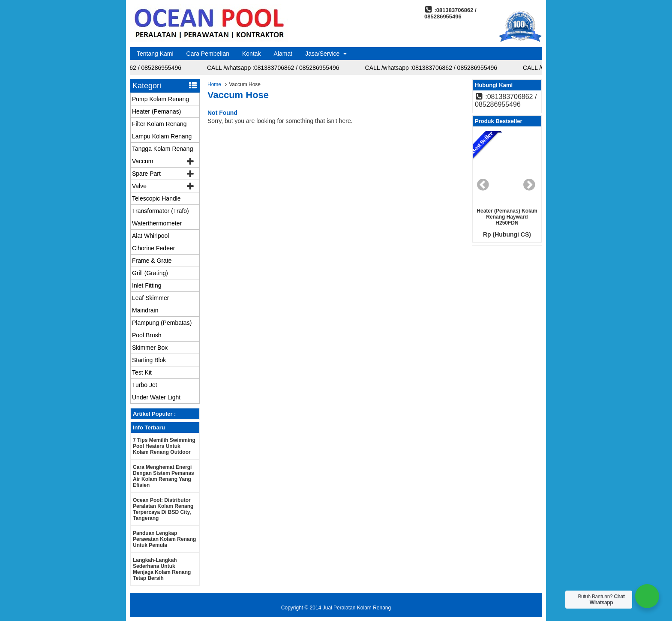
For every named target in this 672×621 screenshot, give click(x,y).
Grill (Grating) (150, 273)
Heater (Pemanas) (156, 111)
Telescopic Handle (156, 198)
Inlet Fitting (147, 285)
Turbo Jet (145, 385)
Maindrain (145, 310)
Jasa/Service (322, 54)
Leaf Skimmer (150, 298)
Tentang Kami (155, 54)
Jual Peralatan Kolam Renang (357, 608)
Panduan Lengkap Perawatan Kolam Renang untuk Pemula (164, 539)
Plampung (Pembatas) (162, 323)
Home (214, 84)
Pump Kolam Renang (160, 99)
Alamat (283, 54)
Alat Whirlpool (150, 236)
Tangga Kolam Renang (162, 149)
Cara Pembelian (208, 54)
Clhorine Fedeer (153, 248)
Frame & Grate (152, 261)
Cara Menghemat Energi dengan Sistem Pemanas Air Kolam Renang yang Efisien (163, 476)
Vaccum (143, 161)
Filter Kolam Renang (159, 124)
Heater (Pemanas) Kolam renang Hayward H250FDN (507, 217)
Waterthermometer (157, 223)
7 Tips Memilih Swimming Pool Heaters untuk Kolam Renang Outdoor (164, 446)
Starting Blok (149, 360)
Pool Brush (147, 335)
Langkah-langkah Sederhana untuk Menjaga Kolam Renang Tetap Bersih (162, 569)
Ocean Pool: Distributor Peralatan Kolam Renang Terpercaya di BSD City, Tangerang (163, 509)
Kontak (252, 54)
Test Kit (142, 372)
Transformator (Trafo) (160, 211)
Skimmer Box (150, 348)
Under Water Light (156, 397)
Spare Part (146, 174)
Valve (139, 186)
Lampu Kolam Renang (162, 136)
